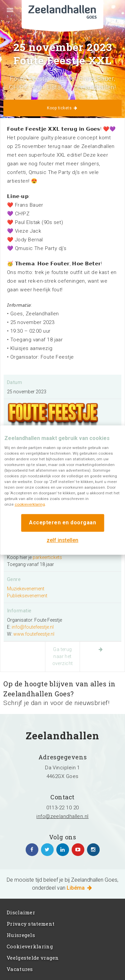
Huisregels (21, 935)
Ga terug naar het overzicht (63, 656)
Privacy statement (30, 924)
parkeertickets (47, 557)
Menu (7, 14)
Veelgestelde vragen (33, 958)
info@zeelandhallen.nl (62, 816)
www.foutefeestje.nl (34, 634)
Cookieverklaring (30, 946)
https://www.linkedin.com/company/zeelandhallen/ (63, 850)
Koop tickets (62, 108)
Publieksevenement (27, 596)
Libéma (80, 888)
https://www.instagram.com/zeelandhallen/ (93, 850)
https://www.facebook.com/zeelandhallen (32, 850)
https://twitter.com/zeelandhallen (47, 850)
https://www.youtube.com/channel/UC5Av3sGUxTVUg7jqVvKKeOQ (78, 850)
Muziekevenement (26, 589)
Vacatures (20, 969)
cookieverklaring (30, 504)
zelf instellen (62, 540)
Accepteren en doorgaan (62, 522)
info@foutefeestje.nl (33, 627)
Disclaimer (21, 912)
